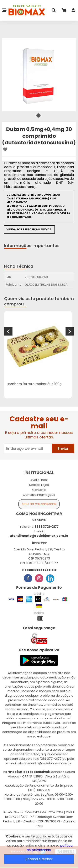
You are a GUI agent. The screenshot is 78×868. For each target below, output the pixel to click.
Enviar (63, 448)
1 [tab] (38, 115)
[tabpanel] (39, 75)
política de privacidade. (50, 848)
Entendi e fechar (39, 859)
